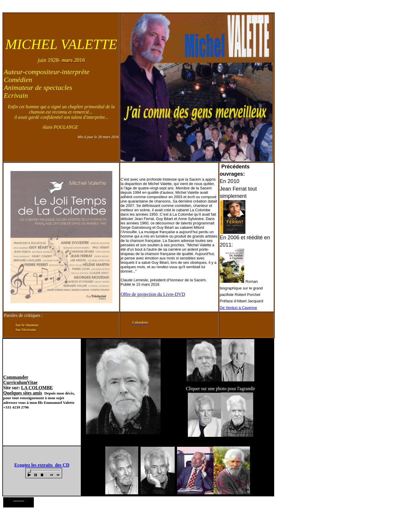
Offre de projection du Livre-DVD (153, 294)
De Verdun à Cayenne (238, 308)
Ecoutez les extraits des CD (42, 465)
